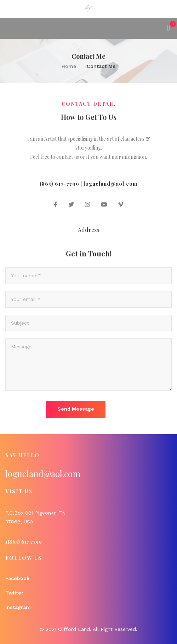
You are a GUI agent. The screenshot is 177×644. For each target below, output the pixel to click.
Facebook (17, 578)
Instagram (18, 607)
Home (69, 66)
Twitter (14, 593)
